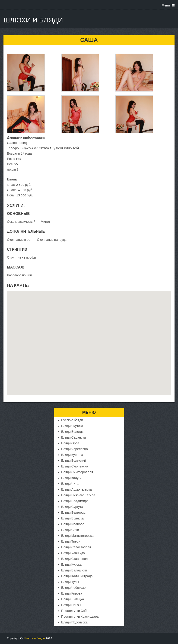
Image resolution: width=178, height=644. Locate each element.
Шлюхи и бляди (33, 20)
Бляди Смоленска (75, 466)
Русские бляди (72, 420)
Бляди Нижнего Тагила (78, 495)
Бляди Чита (70, 484)
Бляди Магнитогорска (77, 536)
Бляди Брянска (72, 518)
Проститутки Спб (74, 611)
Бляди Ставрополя (75, 559)
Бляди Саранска (73, 438)
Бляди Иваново (73, 524)
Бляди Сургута (72, 507)
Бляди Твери (71, 542)
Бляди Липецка (73, 599)
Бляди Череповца (75, 449)
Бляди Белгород (73, 513)
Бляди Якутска (72, 426)
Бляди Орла (70, 443)
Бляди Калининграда (77, 576)
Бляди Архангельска (76, 490)
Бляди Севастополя (76, 547)
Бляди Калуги (71, 478)
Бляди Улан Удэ (73, 553)
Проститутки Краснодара (80, 617)
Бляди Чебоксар (73, 588)
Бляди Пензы (71, 605)
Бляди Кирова (72, 594)
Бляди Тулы (70, 582)
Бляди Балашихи (74, 570)
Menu (166, 5)
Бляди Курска (71, 565)
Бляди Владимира (75, 501)
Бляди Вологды (73, 432)
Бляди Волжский (74, 461)
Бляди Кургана (72, 455)
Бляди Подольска (74, 622)
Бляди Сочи (70, 530)
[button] (89, 339)
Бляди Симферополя (77, 472)
